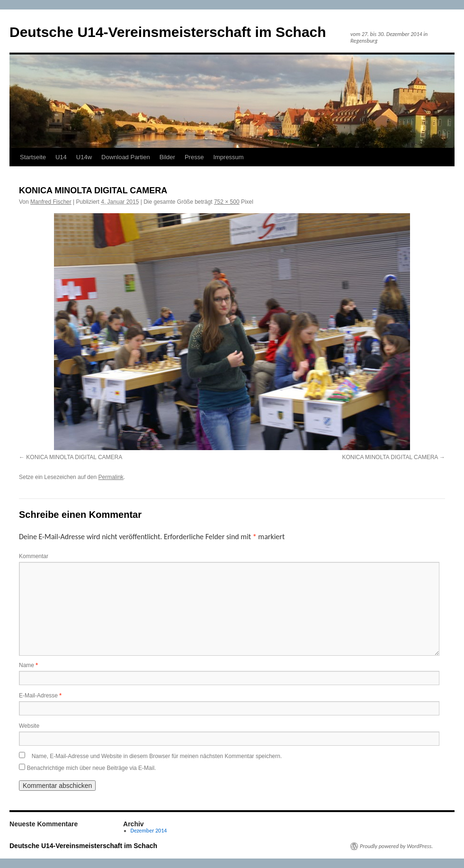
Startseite (33, 157)
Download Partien (126, 157)
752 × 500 (227, 202)
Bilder (167, 157)
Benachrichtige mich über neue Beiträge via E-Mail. (92, 768)
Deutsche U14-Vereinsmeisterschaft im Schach (168, 32)
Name (28, 665)
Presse (194, 157)
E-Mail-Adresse (40, 696)
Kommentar (34, 556)
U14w (84, 157)
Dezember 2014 (149, 831)
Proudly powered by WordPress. (396, 846)
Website (29, 726)
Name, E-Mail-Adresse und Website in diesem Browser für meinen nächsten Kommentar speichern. (157, 756)
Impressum (228, 157)
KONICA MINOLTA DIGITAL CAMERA (74, 457)
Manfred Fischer (51, 202)
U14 (61, 157)
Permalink (111, 477)
